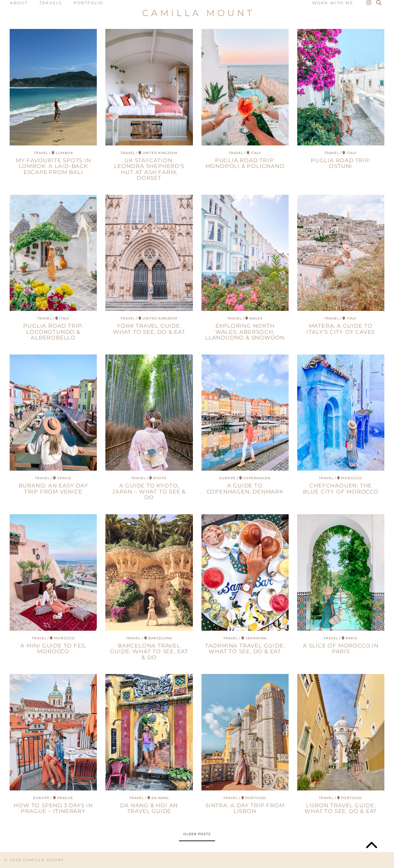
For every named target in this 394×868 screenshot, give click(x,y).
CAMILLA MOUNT (44, 860)
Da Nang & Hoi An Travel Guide (149, 808)
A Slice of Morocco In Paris (341, 649)
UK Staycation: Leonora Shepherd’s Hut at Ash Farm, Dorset (149, 169)
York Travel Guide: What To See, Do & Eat (149, 329)
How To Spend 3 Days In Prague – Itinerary (53, 808)
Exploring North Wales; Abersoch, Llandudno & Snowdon (245, 332)
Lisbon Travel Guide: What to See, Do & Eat (341, 808)
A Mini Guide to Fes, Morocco (53, 649)
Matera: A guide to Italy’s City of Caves (341, 329)
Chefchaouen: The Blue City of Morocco (341, 488)
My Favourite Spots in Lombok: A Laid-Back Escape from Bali (53, 166)
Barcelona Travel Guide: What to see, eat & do (149, 651)
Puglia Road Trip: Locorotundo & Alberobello (53, 332)
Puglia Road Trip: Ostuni (341, 163)
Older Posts (197, 834)
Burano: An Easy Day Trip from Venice (53, 488)
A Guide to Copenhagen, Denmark (245, 488)
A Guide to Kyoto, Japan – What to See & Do (149, 491)
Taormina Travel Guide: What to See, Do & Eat (245, 649)
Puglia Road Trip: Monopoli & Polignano (245, 163)
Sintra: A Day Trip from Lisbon (245, 808)
